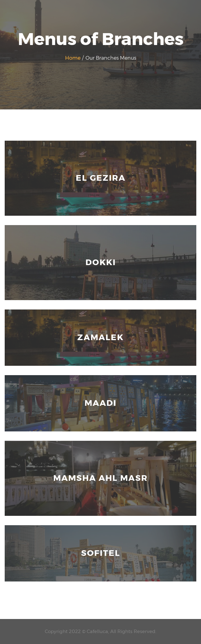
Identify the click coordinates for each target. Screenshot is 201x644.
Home (73, 58)
